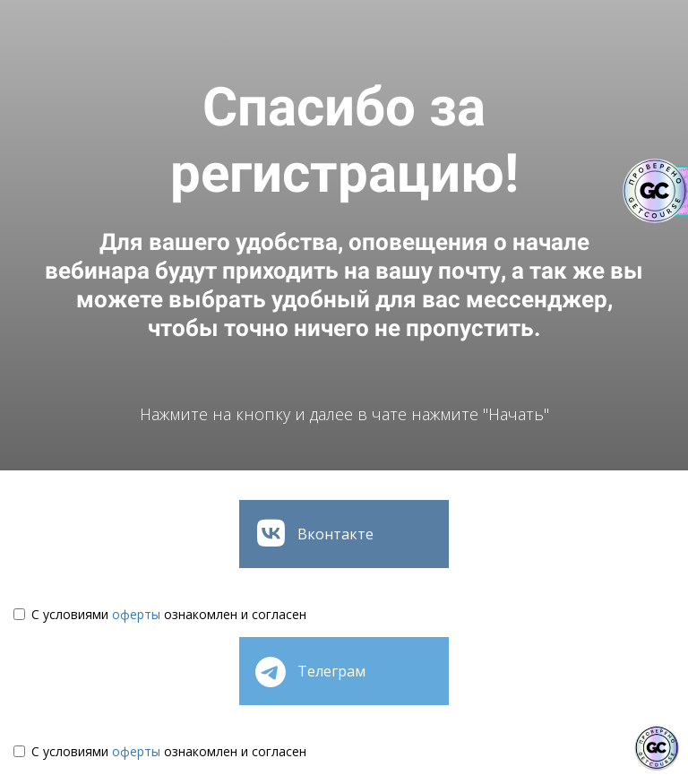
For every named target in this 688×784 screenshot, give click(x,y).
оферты (136, 614)
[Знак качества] (657, 748)
